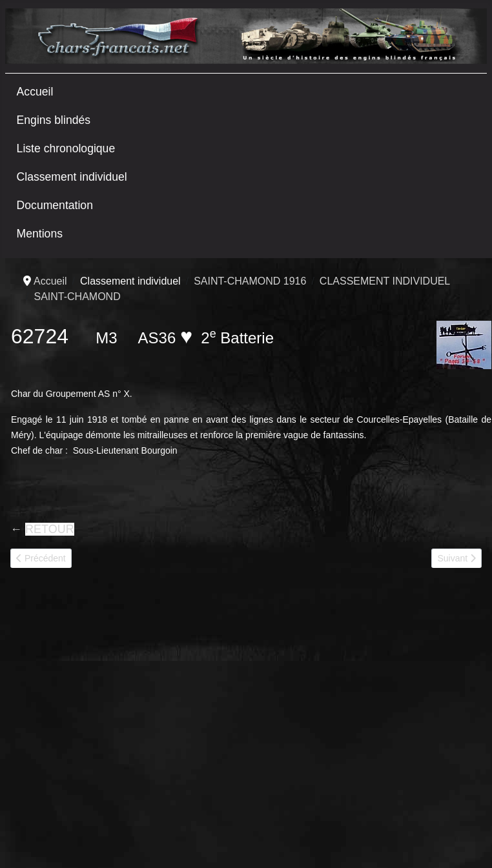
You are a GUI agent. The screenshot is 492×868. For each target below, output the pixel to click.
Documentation (55, 205)
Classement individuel (72, 177)
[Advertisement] (121, 720)
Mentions (40, 234)
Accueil (35, 92)
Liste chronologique (66, 148)
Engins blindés (54, 120)
